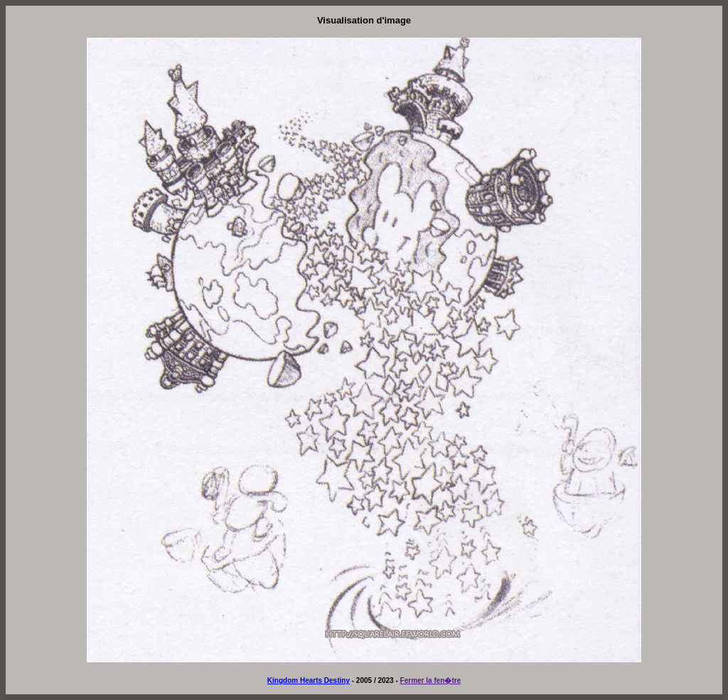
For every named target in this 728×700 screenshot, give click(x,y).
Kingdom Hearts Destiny (309, 680)
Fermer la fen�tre (431, 680)
